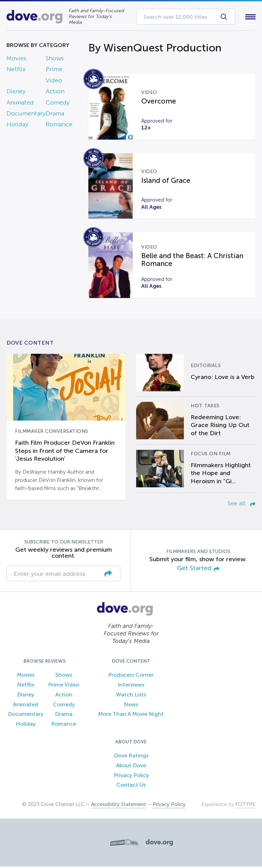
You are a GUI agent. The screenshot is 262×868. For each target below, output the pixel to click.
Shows (55, 60)
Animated (20, 104)
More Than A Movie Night (131, 716)
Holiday (17, 126)
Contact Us (131, 786)
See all (242, 505)
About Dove (131, 767)
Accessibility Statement (119, 806)
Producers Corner (131, 676)
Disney (16, 93)
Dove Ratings (131, 757)
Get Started (198, 570)
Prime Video (64, 686)
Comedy (58, 104)
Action (55, 93)
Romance (59, 126)
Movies (16, 60)
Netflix (16, 71)
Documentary (26, 115)
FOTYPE (245, 806)
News (131, 706)
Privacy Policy (131, 777)
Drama (55, 115)
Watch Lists (131, 696)
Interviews (131, 686)
